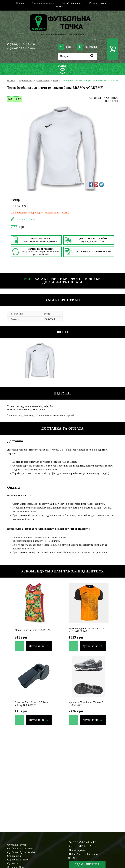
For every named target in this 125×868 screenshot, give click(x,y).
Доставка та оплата (43, 3)
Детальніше (37, 646)
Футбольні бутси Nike (20, 849)
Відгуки (93, 279)
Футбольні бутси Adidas (21, 852)
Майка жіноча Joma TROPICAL (33, 630)
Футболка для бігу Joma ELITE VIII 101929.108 (87, 630)
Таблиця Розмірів (25, 219)
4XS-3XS (19, 206)
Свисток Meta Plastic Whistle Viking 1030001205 (31, 704)
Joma (47, 314)
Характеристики (51, 279)
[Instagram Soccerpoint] (74, 858)
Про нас (21, 3)
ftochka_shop (78, 850)
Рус (95, 40)
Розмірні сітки (98, 3)
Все (28, 279)
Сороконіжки (15, 856)
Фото (76, 279)
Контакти (61, 7)
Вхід (65, 47)
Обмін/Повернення (72, 3)
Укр (90, 40)
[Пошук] (78, 56)
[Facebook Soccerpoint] (70, 858)
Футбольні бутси (17, 845)
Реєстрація (87, 47)
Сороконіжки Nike (18, 860)
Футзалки (13, 863)
